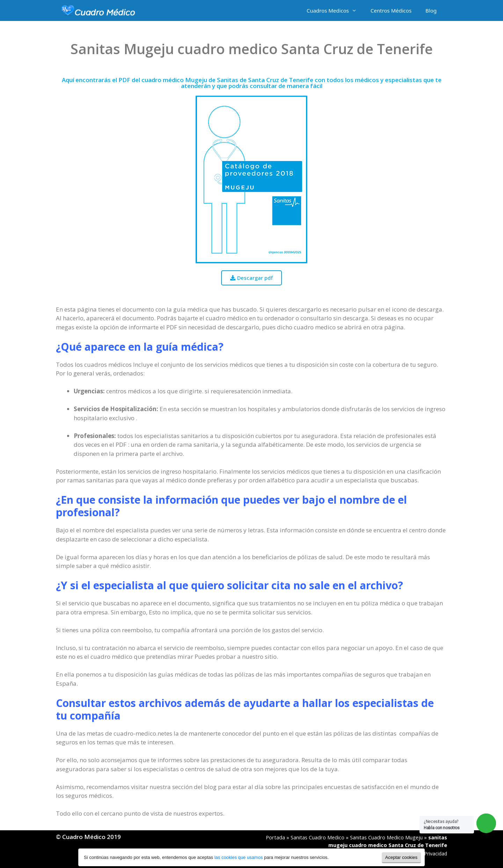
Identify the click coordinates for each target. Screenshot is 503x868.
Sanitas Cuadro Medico (318, 837)
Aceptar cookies (402, 857)
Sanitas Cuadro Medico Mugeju (386, 837)
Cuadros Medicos (335, 10)
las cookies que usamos (239, 857)
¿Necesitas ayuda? (442, 825)
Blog (431, 10)
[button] (251, 278)
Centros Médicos (391, 10)
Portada (275, 837)
